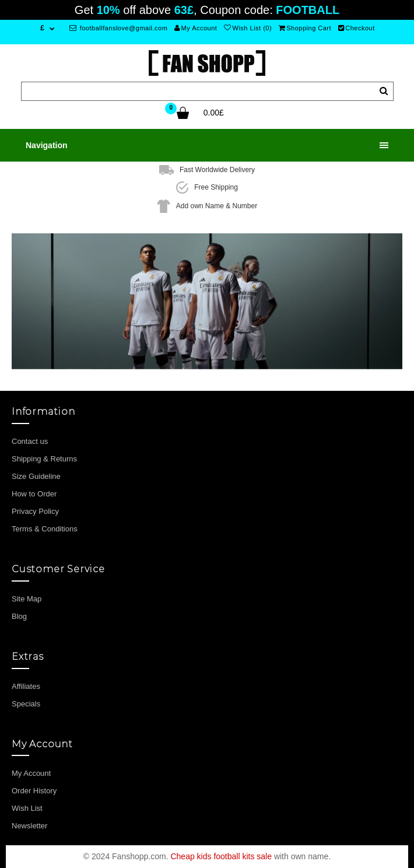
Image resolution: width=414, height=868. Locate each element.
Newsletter (29, 826)
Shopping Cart (305, 28)
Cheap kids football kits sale (221, 856)
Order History (34, 791)
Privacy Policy (35, 511)
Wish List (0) (248, 28)
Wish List (27, 808)
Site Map (27, 599)
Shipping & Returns (44, 459)
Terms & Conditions (45, 529)
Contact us (30, 441)
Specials (26, 704)
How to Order (34, 494)
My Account (196, 28)
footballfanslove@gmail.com (119, 28)
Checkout (357, 28)
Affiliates (26, 686)
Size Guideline (36, 476)
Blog (19, 616)
